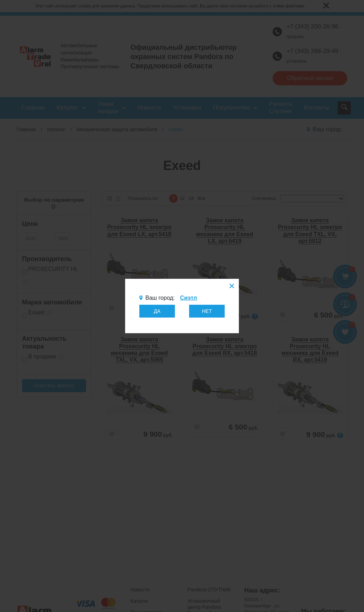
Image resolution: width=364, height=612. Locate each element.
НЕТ (207, 311)
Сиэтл (188, 298)
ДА (157, 311)
